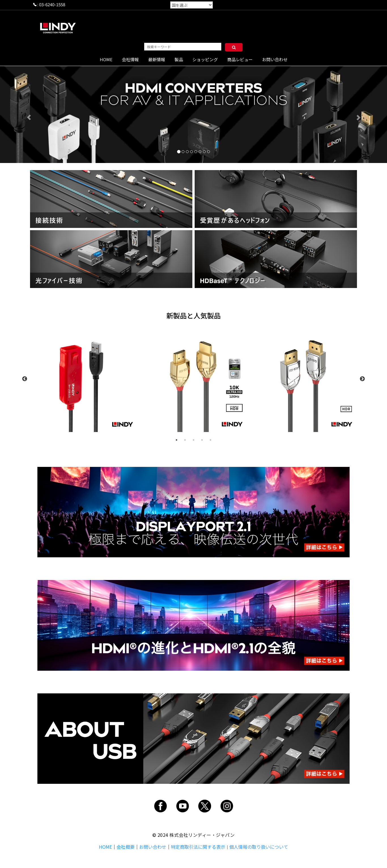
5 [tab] (210, 440)
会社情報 (130, 59)
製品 (179, 59)
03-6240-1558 (52, 4)
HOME (106, 59)
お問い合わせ (275, 59)
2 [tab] (185, 440)
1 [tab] (177, 440)
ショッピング (205, 59)
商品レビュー (240, 59)
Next (362, 379)
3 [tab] (193, 440)
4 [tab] (202, 440)
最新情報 (157, 59)
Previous (25, 379)
